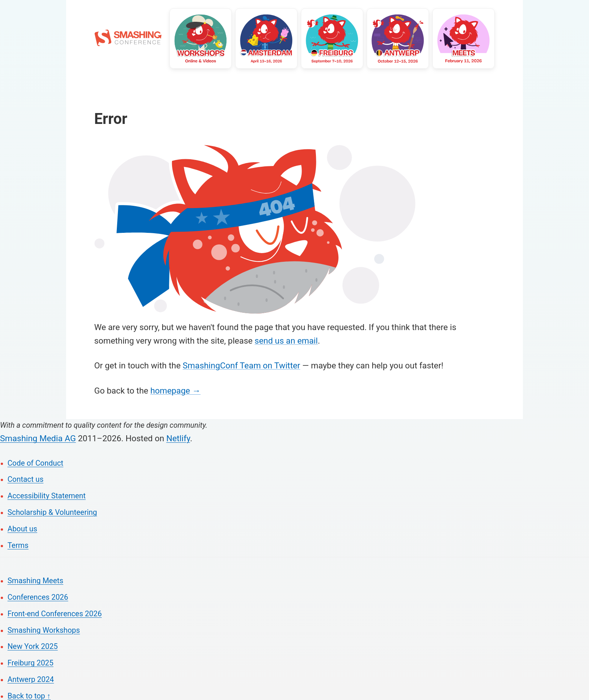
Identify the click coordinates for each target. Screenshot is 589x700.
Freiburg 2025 (30, 663)
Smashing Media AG (38, 438)
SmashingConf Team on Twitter (241, 365)
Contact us (26, 479)
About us (22, 529)
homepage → (175, 391)
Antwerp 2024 (31, 680)
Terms (18, 545)
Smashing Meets (35, 581)
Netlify (178, 438)
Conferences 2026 (38, 597)
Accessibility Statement (47, 496)
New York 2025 (33, 646)
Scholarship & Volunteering (52, 512)
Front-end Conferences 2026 (55, 614)
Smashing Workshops (44, 630)
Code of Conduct (35, 463)
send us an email (286, 341)
